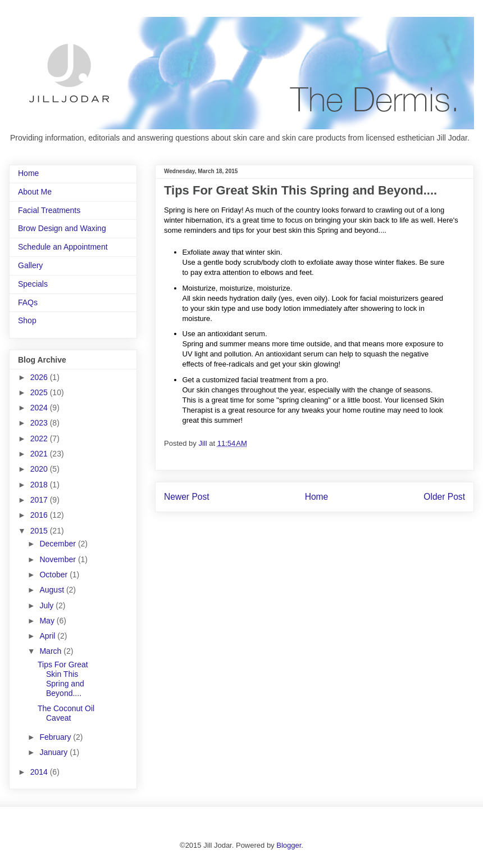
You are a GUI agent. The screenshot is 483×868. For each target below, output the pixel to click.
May (48, 621)
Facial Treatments (49, 210)
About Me (35, 192)
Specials (33, 284)
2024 (40, 408)
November (58, 559)
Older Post (444, 497)
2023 (40, 423)
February (56, 737)
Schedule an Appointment (63, 247)
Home (317, 497)
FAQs (28, 302)
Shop (27, 320)
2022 (40, 438)
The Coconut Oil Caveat (66, 713)
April (48, 636)
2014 (40, 772)
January (54, 752)
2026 (40, 377)
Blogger (289, 845)
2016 (40, 515)
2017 (40, 500)
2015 (40, 531)
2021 (40, 454)
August (53, 590)
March (51, 651)
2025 (40, 392)
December (58, 544)
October (54, 575)
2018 (40, 485)
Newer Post (187, 497)
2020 (40, 469)
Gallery (30, 265)
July (47, 605)
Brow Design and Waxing (62, 228)
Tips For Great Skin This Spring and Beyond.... (63, 679)
